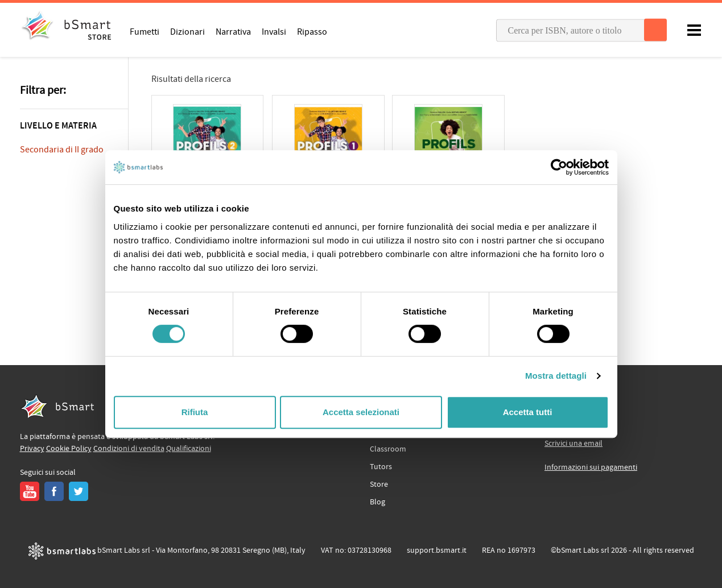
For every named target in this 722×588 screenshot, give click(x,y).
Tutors (381, 467)
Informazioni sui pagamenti (591, 467)
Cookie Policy (69, 449)
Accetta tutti (528, 412)
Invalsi (274, 31)
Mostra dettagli (556, 376)
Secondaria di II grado (62, 150)
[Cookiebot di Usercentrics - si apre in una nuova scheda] (559, 167)
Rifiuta (195, 412)
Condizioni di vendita (129, 449)
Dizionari (187, 31)
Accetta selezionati (361, 412)
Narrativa (233, 31)
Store (379, 485)
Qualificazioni (189, 449)
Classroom (388, 449)
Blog (377, 502)
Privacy (32, 449)
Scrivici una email (574, 444)
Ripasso (312, 31)
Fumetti (145, 31)
